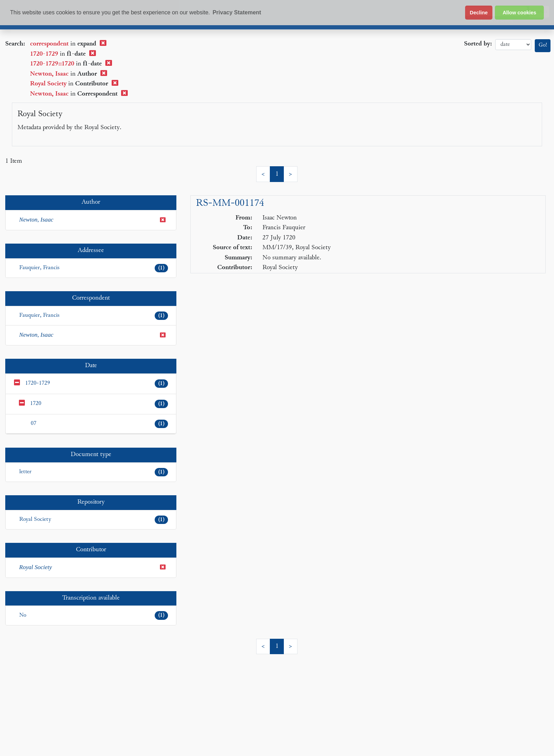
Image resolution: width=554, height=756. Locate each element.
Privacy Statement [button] (237, 12)
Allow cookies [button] (519, 13)
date (513, 45)
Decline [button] (479, 13)
